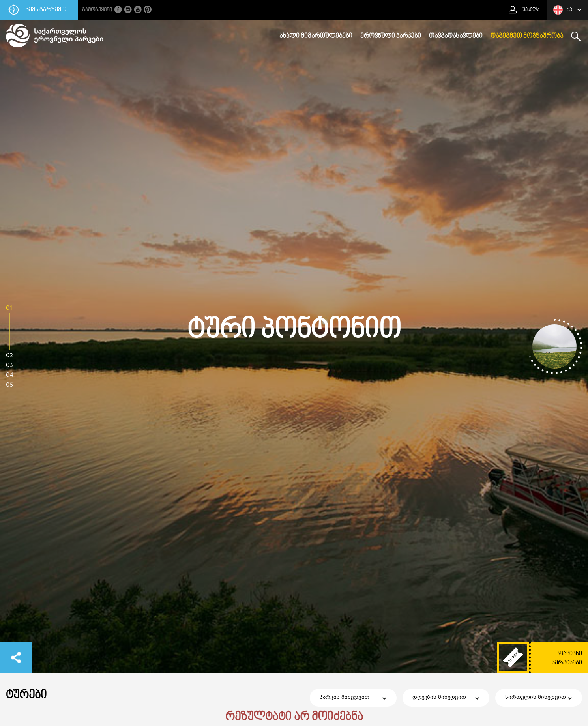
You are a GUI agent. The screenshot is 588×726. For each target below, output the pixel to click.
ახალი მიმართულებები (316, 36)
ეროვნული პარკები (391, 36)
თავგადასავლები (456, 36)
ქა (563, 10)
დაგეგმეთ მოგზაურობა (527, 36)
